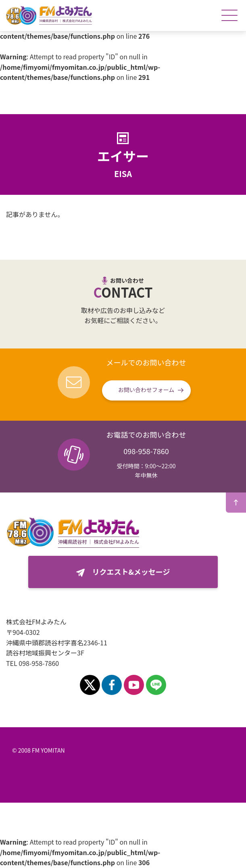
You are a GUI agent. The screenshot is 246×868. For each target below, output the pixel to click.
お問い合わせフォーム (146, 390)
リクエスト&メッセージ (131, 572)
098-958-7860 (146, 451)
